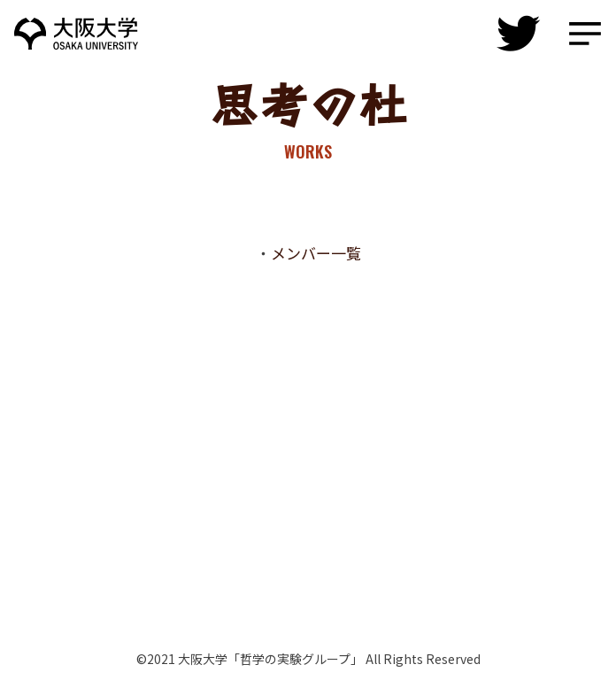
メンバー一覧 (316, 253)
